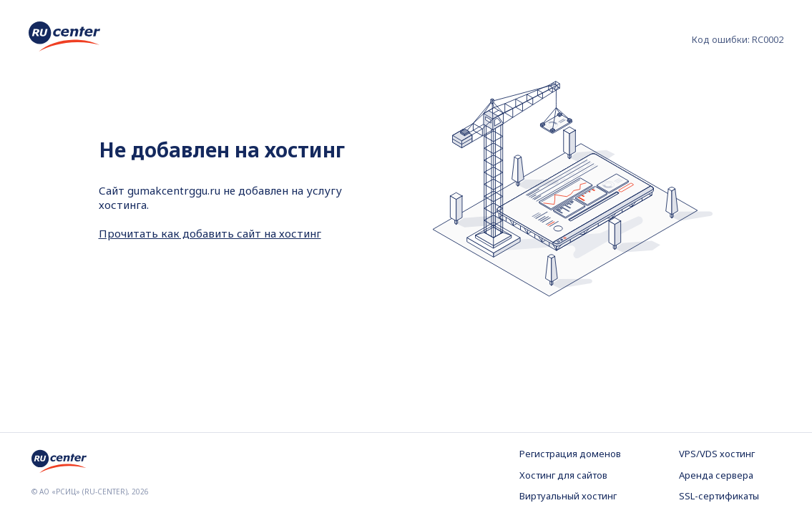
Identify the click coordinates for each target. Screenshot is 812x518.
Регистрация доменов (570, 454)
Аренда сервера (716, 475)
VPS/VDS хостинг (717, 454)
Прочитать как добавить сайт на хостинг (210, 233)
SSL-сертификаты (719, 496)
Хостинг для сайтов (563, 475)
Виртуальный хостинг (568, 496)
